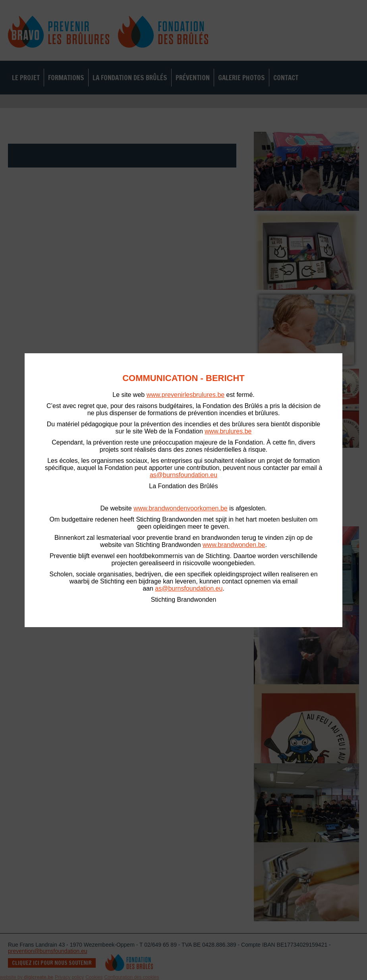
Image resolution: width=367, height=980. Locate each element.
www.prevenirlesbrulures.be (186, 395)
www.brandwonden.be (234, 545)
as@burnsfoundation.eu (183, 475)
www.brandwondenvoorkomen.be (181, 508)
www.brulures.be (228, 431)
